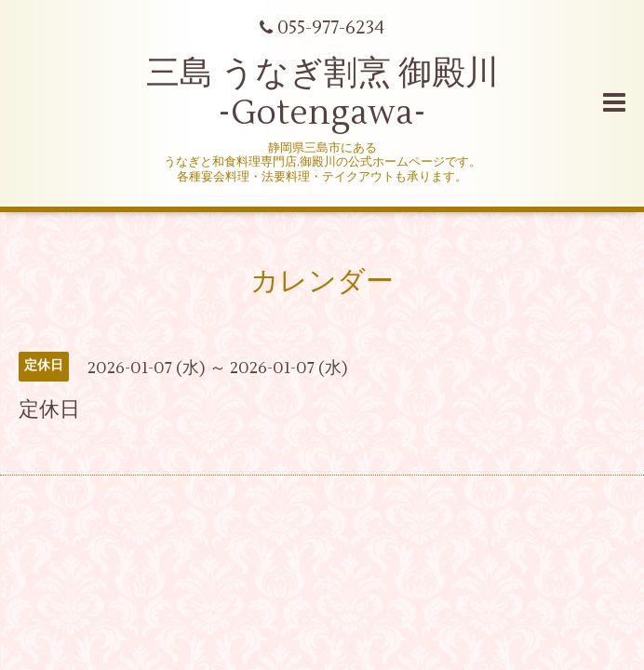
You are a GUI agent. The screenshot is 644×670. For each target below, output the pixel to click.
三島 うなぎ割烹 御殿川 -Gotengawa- (322, 94)
